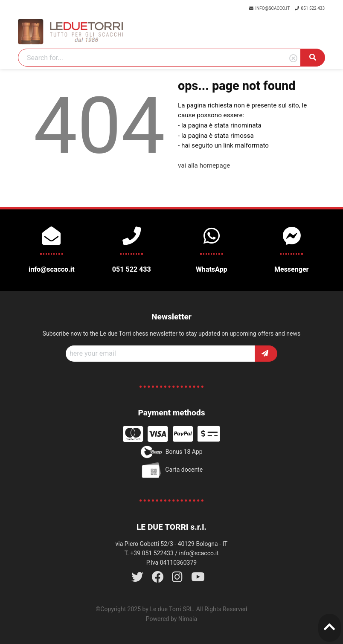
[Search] (159, 58)
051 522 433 (310, 8)
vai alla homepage (204, 165)
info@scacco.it (270, 8)
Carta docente (171, 470)
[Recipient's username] (160, 354)
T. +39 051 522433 (149, 553)
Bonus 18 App (171, 452)
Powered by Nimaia (171, 619)
